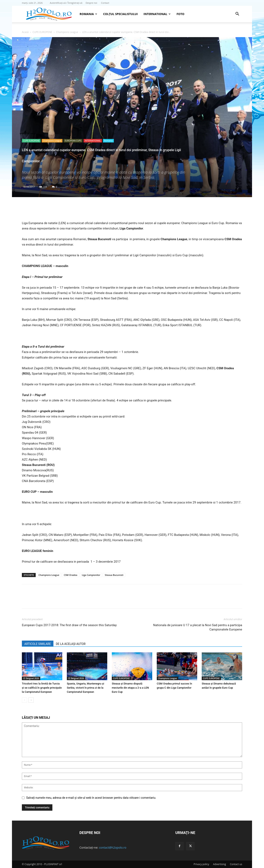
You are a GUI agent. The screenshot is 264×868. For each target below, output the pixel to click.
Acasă (25, 32)
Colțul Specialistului (120, 14)
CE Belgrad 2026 (31, 678)
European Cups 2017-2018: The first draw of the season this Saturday (69, 625)
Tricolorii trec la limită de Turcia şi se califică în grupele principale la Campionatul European (42, 688)
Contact (105, 3)
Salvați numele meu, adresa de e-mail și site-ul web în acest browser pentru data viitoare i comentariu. (91, 798)
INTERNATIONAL (157, 14)
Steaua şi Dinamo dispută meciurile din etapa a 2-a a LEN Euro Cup (130, 688)
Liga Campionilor (91, 575)
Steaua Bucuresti (114, 575)
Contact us (236, 864)
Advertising (220, 864)
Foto (180, 14)
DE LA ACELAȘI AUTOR (71, 644)
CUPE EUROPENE (42, 32)
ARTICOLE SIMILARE (38, 644)
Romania (88, 14)
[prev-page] (24, 700)
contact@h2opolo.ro (113, 847)
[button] (237, 14)
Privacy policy (201, 864)
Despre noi (91, 3)
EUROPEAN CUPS (73, 141)
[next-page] (31, 700)
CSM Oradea (70, 575)
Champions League (67, 32)
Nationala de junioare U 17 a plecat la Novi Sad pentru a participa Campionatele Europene (198, 627)
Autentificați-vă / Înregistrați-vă (66, 3)
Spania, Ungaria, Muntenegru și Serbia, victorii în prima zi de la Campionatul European (85, 688)
